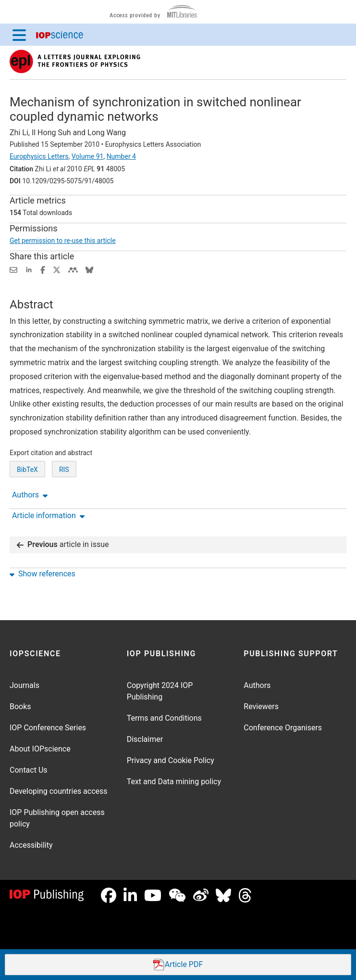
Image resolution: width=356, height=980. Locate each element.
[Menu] (19, 35)
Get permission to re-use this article (63, 241)
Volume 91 (88, 156)
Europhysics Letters (39, 156)
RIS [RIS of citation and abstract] (64, 470)
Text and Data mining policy (174, 782)
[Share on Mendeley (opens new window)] (73, 269)
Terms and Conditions (164, 718)
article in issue (63, 544)
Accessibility (31, 845)
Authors (257, 685)
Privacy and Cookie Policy (171, 760)
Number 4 (121, 156)
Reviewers (261, 706)
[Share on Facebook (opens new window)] (43, 269)
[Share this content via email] (13, 269)
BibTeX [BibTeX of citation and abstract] (27, 470)
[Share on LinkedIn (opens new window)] (29, 269)
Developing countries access (59, 791)
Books (20, 706)
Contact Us (29, 770)
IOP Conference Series (48, 728)
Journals (25, 685)
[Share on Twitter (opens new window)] (57, 269)
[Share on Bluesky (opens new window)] (89, 269)
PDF (178, 965)
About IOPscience (40, 749)
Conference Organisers (283, 728)
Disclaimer (145, 739)
